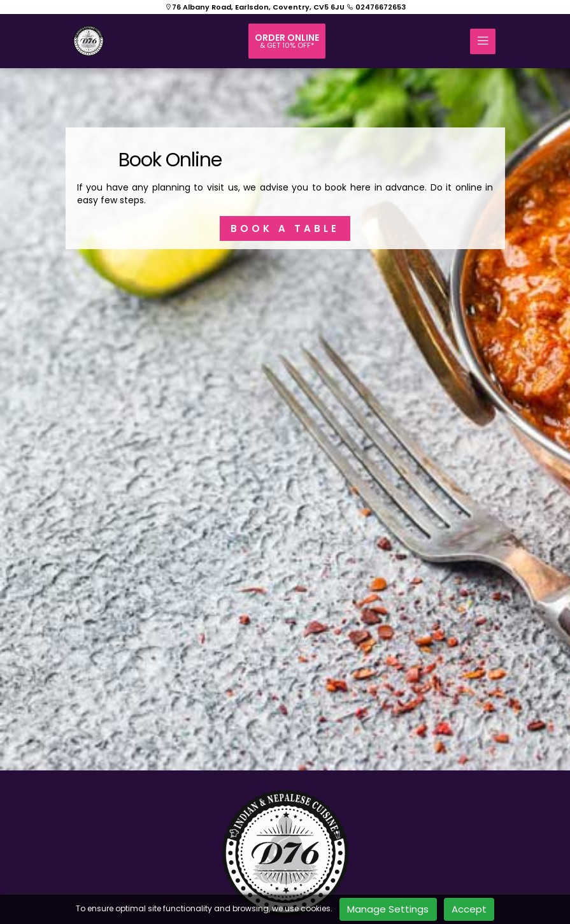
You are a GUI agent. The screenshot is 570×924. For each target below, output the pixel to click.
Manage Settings (388, 909)
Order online (287, 41)
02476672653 (376, 7)
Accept (469, 909)
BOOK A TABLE (285, 228)
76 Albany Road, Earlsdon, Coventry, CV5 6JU (255, 7)
